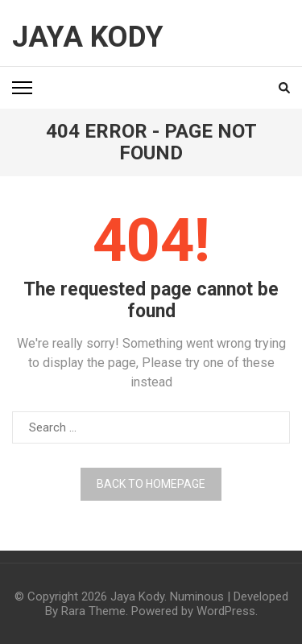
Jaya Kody (88, 37)
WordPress (226, 611)
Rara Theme (93, 611)
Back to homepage (151, 484)
